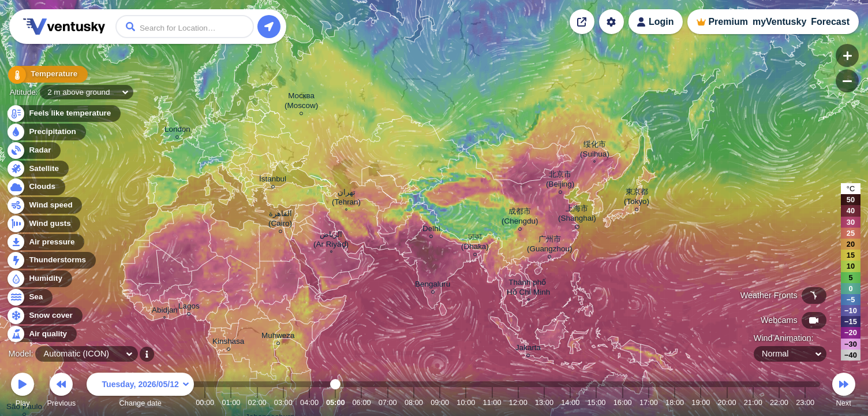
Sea (29, 297)
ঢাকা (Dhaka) (475, 243)
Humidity (39, 279)
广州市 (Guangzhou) (549, 246)
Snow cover (44, 316)
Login (661, 22)
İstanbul (273, 181)
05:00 (336, 402)
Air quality (41, 334)
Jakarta (528, 349)
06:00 (361, 402)
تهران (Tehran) (346, 198)
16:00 (623, 402)
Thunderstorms (51, 260)
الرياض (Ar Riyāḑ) (331, 241)
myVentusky (779, 22)
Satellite (37, 169)
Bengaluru (433, 286)
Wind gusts (43, 224)
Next (844, 391)
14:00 (570, 402)
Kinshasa (228, 343)
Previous (61, 391)
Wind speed (44, 205)
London (177, 131)
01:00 (231, 402)
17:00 (649, 402)
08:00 (414, 402)
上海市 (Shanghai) (577, 215)
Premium (728, 22)
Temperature (46, 75)
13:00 (544, 402)
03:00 (283, 402)
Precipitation (46, 132)
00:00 (205, 402)
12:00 (518, 402)
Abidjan (165, 311)
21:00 (753, 402)
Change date (140, 391)
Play (23, 391)
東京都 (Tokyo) (637, 198)
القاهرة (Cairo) (280, 220)
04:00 (309, 402)
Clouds (35, 187)
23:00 (805, 402)
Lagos (189, 308)
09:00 (440, 402)
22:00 (779, 402)
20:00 (727, 402)
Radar (33, 151)
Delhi (431, 230)
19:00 (701, 402)
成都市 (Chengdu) (520, 218)
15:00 (596, 402)
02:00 (257, 402)
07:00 (388, 402)
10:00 (466, 402)
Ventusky (62, 27)
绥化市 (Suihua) (595, 151)
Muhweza (278, 337)
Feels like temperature (63, 114)
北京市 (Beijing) (560, 181)
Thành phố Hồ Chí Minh (528, 289)
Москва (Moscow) (301, 102)
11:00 (492, 402)
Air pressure (45, 242)
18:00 (675, 402)
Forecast (830, 22)
